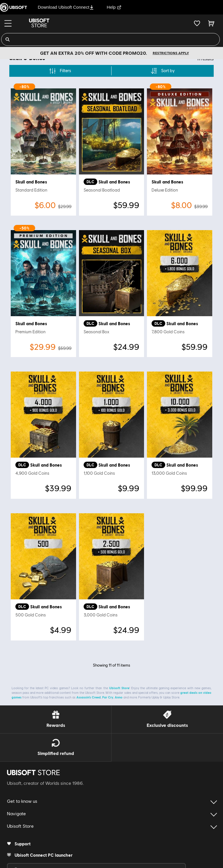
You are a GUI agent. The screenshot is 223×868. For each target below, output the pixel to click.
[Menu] (8, 23)
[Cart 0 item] (211, 23)
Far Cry (108, 695)
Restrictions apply (171, 53)
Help (114, 7)
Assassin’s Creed (89, 695)
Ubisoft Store (119, 685)
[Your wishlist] (197, 23)
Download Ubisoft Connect (66, 7)
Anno (119, 695)
